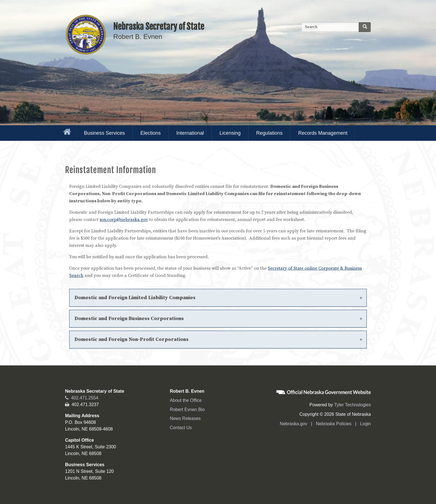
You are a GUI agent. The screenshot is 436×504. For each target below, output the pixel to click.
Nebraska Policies (334, 424)
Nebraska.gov (293, 424)
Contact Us (181, 428)
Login (366, 424)
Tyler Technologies (353, 405)
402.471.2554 (82, 398)
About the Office (186, 400)
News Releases (185, 418)
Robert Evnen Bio (187, 410)
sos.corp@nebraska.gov (124, 220)
